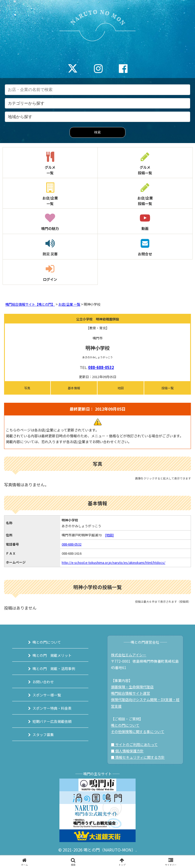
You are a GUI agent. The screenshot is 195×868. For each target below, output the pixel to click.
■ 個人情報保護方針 (127, 751)
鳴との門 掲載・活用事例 (54, 669)
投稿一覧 (168, 388)
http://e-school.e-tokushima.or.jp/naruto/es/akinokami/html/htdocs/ (113, 562)
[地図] (109, 535)
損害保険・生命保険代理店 (132, 687)
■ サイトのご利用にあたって (134, 745)
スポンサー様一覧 (47, 695)
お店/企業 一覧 (69, 304)
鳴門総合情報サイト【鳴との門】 (30, 304)
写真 (27, 388)
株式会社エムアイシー (129, 655)
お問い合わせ (43, 682)
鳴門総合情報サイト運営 (131, 693)
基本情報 (74, 388)
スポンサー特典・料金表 (52, 708)
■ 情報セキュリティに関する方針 (138, 757)
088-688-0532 (101, 367)
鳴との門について (47, 642)
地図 (121, 388)
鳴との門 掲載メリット (52, 655)
